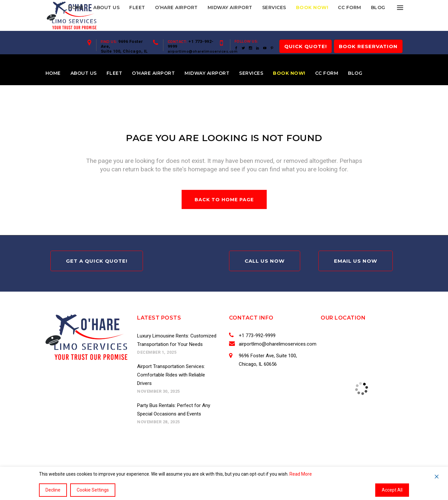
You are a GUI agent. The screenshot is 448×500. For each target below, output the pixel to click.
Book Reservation (368, 46)
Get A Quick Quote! (97, 261)
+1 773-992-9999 (256, 336)
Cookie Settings (93, 490)
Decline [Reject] (53, 490)
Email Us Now (356, 261)
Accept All (392, 490)
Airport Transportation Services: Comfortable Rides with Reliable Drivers (171, 375)
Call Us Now (265, 261)
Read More (301, 474)
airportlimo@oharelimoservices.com (203, 52)
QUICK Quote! (306, 46)
